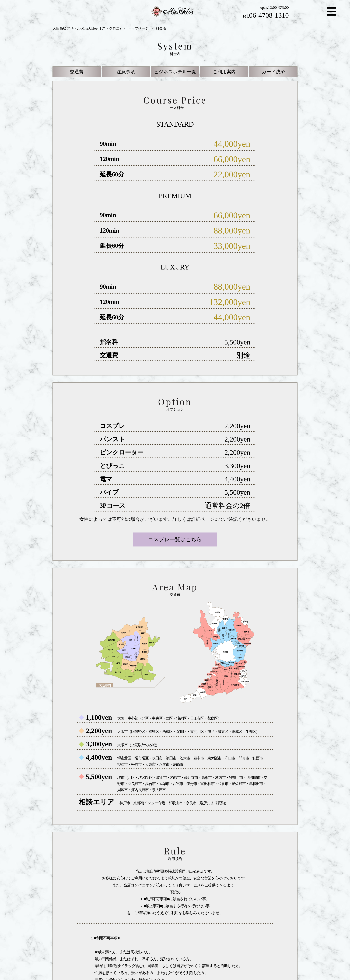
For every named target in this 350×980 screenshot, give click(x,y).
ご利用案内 (224, 72)
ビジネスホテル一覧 (175, 72)
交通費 (77, 72)
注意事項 (126, 72)
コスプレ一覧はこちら (175, 539)
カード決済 (273, 72)
